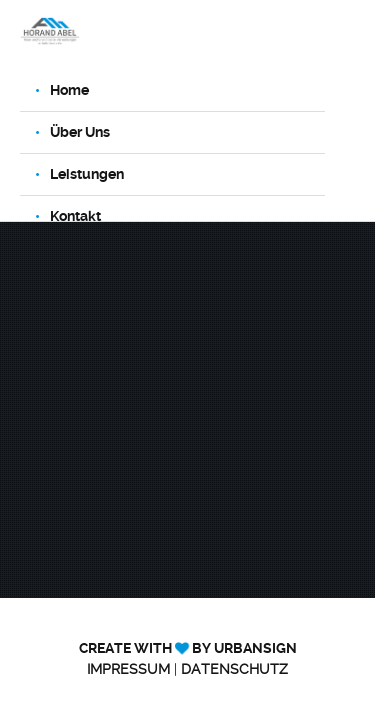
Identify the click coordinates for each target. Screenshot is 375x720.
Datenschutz (234, 669)
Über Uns (80, 132)
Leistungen (87, 174)
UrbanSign (255, 648)
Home (69, 90)
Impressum (128, 669)
